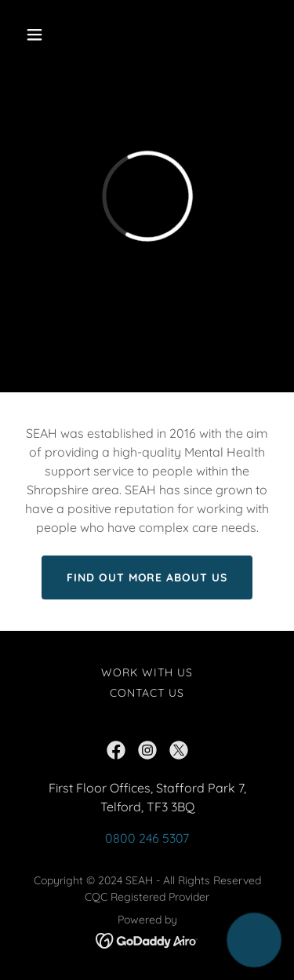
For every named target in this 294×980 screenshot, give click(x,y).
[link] (116, 750)
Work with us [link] (147, 672)
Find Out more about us (147, 577)
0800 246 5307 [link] (147, 838)
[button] (48, 35)
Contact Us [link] (147, 693)
